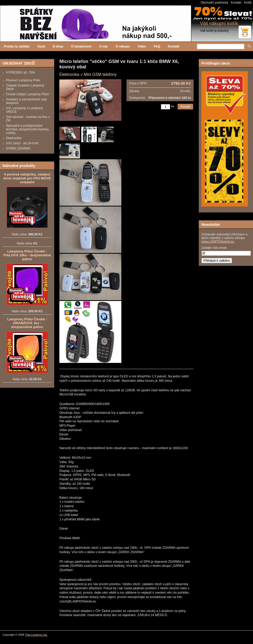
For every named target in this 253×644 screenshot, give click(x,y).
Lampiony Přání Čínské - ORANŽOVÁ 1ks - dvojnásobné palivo (27, 323)
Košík (248, 3)
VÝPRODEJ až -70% (20, 73)
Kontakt (236, 3)
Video (142, 46)
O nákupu (123, 46)
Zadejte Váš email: (214, 248)
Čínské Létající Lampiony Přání (27, 94)
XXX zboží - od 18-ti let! (22, 143)
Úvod (41, 46)
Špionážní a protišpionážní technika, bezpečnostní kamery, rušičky (28, 129)
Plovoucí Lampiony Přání (23, 80)
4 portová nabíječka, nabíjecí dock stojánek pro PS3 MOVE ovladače (27, 178)
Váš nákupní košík (219, 23)
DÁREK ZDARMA (18, 148)
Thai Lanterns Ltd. (36, 635)
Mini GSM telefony (100, 74)
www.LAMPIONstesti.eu (218, 242)
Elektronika (14, 138)
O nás (103, 46)
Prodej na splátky (17, 46)
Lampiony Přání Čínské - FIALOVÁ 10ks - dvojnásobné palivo (27, 255)
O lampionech (81, 46)
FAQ (157, 46)
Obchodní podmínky (214, 3)
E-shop (58, 46)
